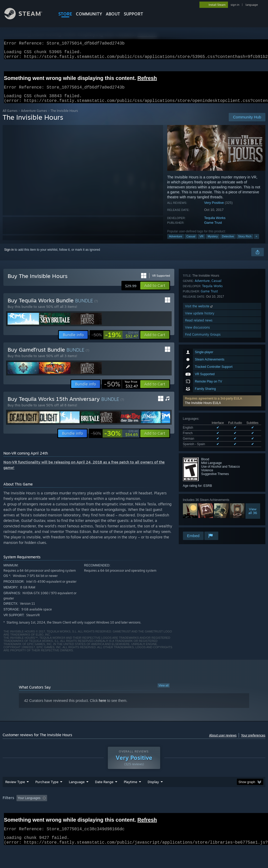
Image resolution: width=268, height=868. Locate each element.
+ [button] (256, 243)
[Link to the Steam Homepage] (27, 18)
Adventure (176, 243)
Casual (191, 243)
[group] (134, 805)
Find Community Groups (203, 524)
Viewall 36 (253, 441)
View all (164, 692)
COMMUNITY (89, 14)
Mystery (213, 243)
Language (77, 788)
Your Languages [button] (29, 804)
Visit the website (199, 495)
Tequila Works (215, 224)
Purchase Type (47, 788)
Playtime (130, 788)
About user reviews (223, 742)
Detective (228, 243)
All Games (10, 117)
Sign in (9, 256)
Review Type (15, 788)
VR (201, 243)
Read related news (199, 509)
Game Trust (213, 229)
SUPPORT (133, 14)
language (252, 5)
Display (153, 788)
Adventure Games (34, 117)
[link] (115, 341)
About (113, 14)
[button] (222, 331)
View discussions (197, 517)
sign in (235, 5)
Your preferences (253, 742)
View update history (200, 502)
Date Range (104, 788)
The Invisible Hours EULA (203, 334)
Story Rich (245, 243)
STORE (65, 14)
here (103, 707)
